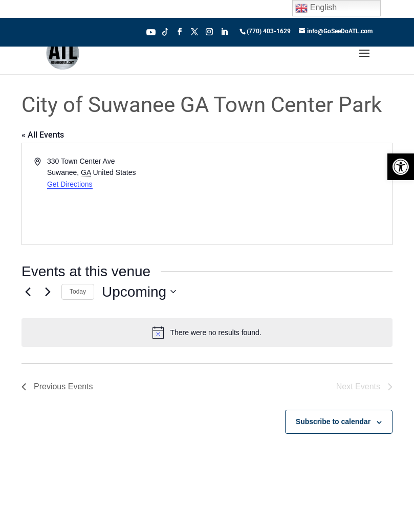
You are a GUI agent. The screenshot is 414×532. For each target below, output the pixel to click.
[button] (401, 167)
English (316, 8)
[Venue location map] (299, 194)
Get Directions (70, 184)
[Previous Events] (28, 292)
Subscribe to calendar (333, 422)
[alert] (207, 332)
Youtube (151, 31)
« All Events (43, 135)
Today (78, 292)
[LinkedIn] (224, 35)
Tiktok (165, 31)
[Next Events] (48, 292)
